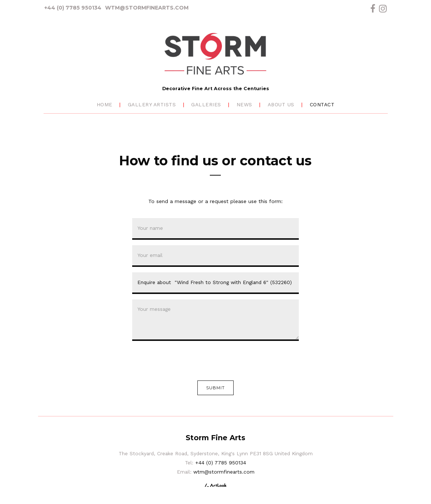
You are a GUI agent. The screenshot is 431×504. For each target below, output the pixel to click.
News (244, 104)
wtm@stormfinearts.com (147, 8)
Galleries (206, 104)
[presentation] (188, 361)
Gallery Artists (152, 104)
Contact (322, 104)
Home (105, 104)
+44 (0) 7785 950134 (73, 8)
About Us (281, 104)
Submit (216, 388)
